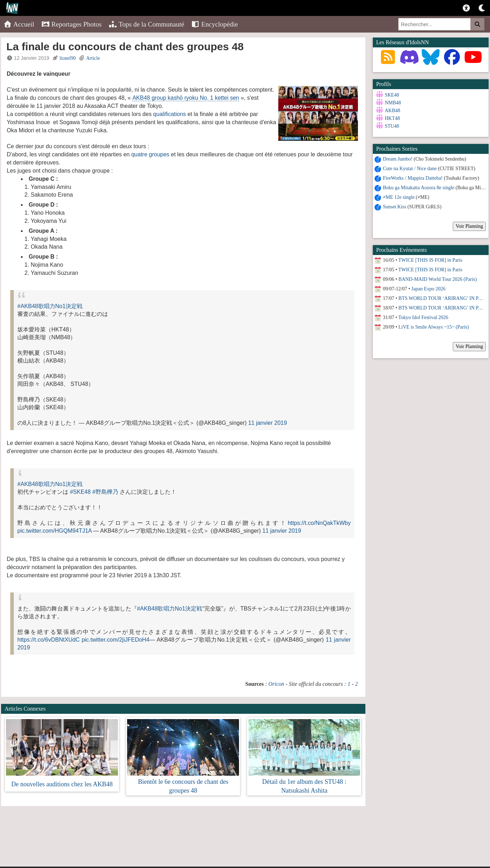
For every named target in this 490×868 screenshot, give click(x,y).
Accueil (19, 24)
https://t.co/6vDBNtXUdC (49, 640)
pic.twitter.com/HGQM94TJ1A (55, 531)
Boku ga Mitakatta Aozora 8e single (419, 187)
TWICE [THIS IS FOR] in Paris (430, 260)
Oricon (276, 684)
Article (93, 58)
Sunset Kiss (395, 206)
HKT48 (392, 118)
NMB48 (393, 103)
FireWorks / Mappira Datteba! (413, 178)
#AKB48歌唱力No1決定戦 (50, 306)
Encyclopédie (215, 24)
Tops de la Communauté (146, 24)
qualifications (170, 114)
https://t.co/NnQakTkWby (319, 523)
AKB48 (393, 111)
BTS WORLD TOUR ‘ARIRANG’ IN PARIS (444, 298)
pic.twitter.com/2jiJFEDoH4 (116, 640)
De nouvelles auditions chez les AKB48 (62, 784)
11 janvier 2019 (267, 423)
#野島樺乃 (105, 492)
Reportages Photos (72, 24)
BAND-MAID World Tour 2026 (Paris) (437, 279)
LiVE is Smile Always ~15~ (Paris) (434, 327)
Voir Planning (469, 226)
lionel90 (68, 58)
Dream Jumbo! (398, 159)
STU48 (392, 126)
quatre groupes (150, 154)
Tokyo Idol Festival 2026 (423, 317)
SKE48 (392, 95)
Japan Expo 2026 (428, 288)
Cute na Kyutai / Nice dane (410, 168)
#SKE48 (80, 492)
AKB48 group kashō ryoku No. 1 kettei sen (186, 98)
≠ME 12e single (399, 197)
